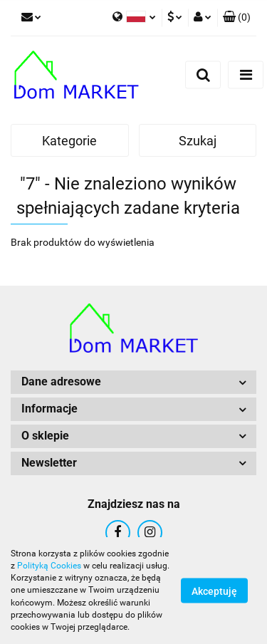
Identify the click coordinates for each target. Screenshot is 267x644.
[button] (237, 18)
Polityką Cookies (49, 566)
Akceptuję (214, 591)
